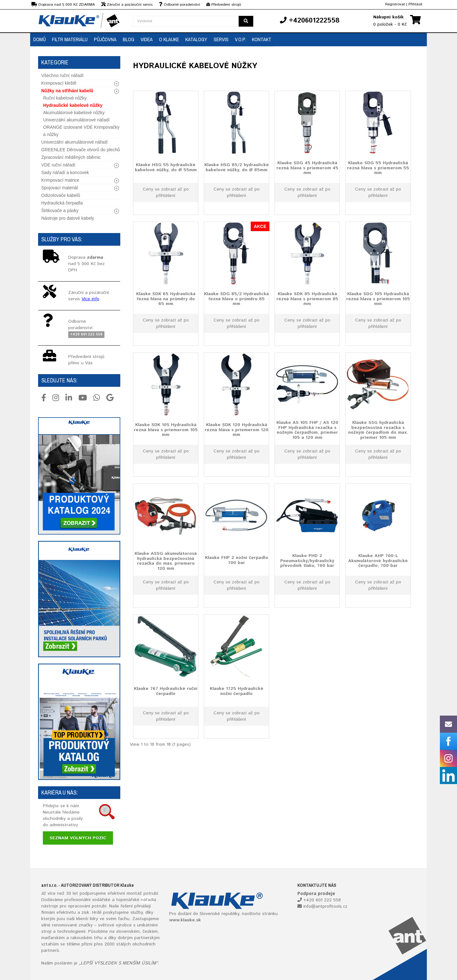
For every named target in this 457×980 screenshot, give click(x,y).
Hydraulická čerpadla (62, 203)
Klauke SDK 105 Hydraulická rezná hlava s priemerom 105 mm (166, 430)
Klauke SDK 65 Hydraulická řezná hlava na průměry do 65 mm (166, 299)
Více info (90, 299)
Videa (147, 39)
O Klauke (169, 39)
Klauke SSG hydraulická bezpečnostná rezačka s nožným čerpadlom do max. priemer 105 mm (378, 430)
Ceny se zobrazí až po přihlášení (166, 192)
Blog (129, 39)
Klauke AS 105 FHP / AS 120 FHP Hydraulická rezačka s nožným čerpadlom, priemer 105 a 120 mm (307, 430)
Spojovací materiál (60, 188)
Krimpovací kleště (59, 83)
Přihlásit (415, 4)
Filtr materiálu (70, 39)
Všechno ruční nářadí (62, 75)
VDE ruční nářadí (58, 165)
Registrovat (395, 4)
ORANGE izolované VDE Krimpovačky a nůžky (81, 131)
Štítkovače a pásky (60, 211)
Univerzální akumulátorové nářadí (76, 120)
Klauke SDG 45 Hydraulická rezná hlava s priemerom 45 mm (307, 168)
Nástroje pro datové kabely (68, 218)
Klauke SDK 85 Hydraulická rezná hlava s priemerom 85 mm (307, 299)
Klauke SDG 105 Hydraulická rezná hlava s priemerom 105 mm (378, 299)
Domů (40, 39)
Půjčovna (105, 39)
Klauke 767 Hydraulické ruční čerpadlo (166, 691)
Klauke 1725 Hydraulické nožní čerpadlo (237, 691)
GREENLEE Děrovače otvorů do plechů (80, 150)
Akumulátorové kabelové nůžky (74, 113)
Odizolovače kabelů (61, 195)
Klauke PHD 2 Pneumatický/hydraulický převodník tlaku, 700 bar (307, 561)
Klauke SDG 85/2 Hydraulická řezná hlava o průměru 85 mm (236, 299)
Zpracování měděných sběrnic (71, 157)
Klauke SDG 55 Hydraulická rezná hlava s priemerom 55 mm (378, 168)
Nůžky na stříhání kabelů (67, 91)
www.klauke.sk (185, 920)
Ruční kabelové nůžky (65, 98)
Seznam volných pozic (78, 838)
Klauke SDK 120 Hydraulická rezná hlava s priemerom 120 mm (237, 430)
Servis (221, 39)
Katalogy (196, 39)
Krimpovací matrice (60, 180)
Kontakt (262, 39)
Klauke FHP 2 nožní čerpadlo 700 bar (237, 560)
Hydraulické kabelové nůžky (73, 105)
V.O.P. (240, 39)
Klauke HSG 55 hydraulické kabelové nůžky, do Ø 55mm (166, 167)
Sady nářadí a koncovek (65, 172)
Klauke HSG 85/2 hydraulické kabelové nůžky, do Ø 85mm (237, 167)
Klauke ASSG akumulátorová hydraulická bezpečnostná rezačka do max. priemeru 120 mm (166, 561)
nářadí (147, 900)
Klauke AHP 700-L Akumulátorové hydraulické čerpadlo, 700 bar (378, 561)
